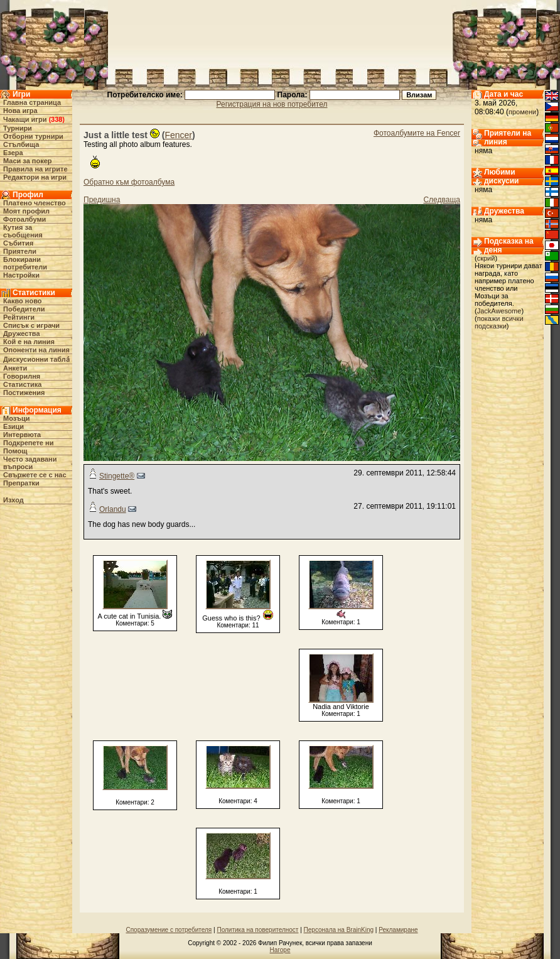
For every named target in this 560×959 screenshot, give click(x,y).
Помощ (15, 451)
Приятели (20, 251)
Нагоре (280, 950)
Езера (13, 153)
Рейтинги (19, 317)
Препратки (21, 483)
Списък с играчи (31, 325)
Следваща (442, 200)
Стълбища (21, 144)
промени (522, 112)
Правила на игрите (35, 169)
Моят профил (26, 211)
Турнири (18, 128)
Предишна (102, 200)
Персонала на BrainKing (339, 930)
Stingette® (117, 476)
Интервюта (22, 435)
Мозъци (16, 418)
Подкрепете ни (28, 443)
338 (57, 119)
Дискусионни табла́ (36, 359)
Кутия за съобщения (23, 231)
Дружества (22, 333)
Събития (18, 243)
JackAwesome (499, 311)
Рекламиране (398, 930)
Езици (13, 426)
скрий (486, 258)
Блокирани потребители (25, 263)
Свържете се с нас (35, 475)
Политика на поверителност (257, 930)
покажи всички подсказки (499, 322)
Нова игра (20, 111)
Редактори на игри (35, 177)
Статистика (23, 384)
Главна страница (32, 102)
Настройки (21, 275)
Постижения (24, 393)
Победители (24, 309)
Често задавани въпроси (30, 463)
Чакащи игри (25, 119)
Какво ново (23, 301)
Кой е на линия (29, 342)
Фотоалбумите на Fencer (417, 133)
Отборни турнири (33, 136)
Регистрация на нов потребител (272, 104)
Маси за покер (28, 161)
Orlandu (113, 509)
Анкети (15, 368)
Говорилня (22, 376)
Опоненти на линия (36, 350)
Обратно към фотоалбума (129, 182)
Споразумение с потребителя (169, 930)
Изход (13, 500)
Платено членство (35, 203)
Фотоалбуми (24, 219)
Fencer (178, 135)
